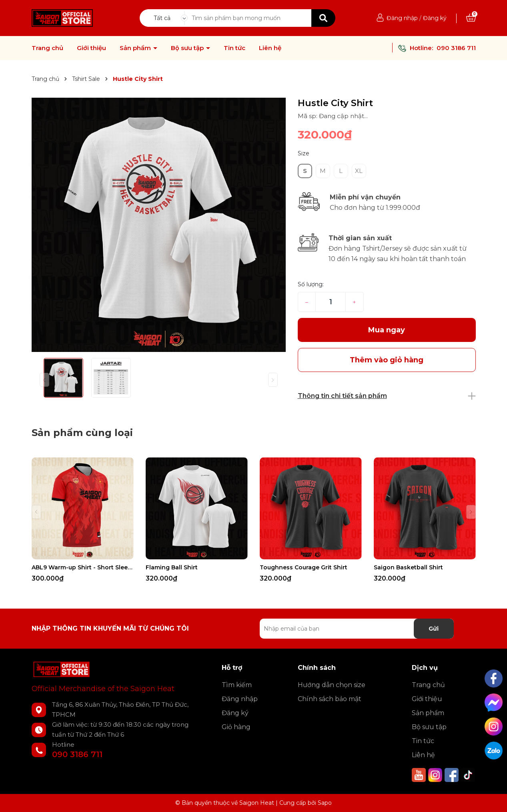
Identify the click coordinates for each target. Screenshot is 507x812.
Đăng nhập (402, 18)
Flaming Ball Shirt (172, 567)
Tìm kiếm (237, 685)
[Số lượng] (330, 302)
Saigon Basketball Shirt (408, 567)
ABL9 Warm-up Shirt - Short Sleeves (83, 567)
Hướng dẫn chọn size (332, 685)
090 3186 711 (456, 48)
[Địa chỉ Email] (357, 629)
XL (359, 171)
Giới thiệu (91, 48)
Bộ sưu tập (188, 48)
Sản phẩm (136, 48)
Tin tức (234, 48)
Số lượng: (311, 284)
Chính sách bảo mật (330, 699)
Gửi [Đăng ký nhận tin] (434, 629)
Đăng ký (435, 18)
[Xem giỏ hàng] (471, 18)
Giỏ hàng (236, 727)
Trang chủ (47, 48)
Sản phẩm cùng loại (82, 433)
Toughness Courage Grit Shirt (304, 567)
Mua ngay (387, 330)
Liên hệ (270, 48)
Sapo (325, 803)
